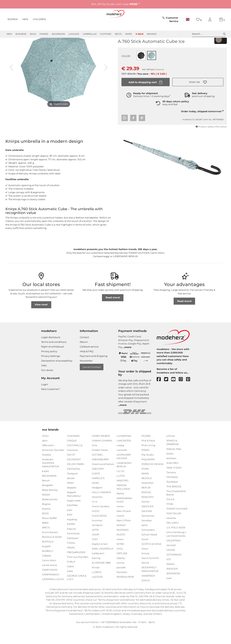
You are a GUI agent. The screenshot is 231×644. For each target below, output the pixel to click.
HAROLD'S (98, 491)
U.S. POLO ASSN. (176, 540)
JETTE (95, 543)
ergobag (72, 532)
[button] (198, 95)
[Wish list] (199, 20)
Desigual (72, 486)
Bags (33, 34)
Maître (120, 506)
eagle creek (74, 514)
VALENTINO (174, 553)
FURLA (71, 575)
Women (13, 19)
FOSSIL (71, 556)
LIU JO (120, 484)
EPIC (70, 528)
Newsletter (86, 374)
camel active (50, 578)
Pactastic (122, 585)
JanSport (97, 538)
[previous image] (11, 80)
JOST (95, 552)
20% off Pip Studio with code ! (116, 4)
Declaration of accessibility (57, 374)
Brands (152, 34)
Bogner (46, 517)
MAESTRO (122, 493)
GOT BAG (97, 468)
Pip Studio (148, 468)
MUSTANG (123, 543)
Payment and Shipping (94, 369)
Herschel (97, 510)
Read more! (113, 310)
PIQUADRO (148, 472)
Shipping (160, 82)
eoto (70, 523)
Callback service (89, 360)
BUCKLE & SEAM (52, 550)
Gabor (71, 579)
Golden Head (100, 463)
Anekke (47, 468)
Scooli (145, 552)
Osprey (121, 571)
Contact (84, 350)
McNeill (121, 538)
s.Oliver (171, 449)
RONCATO (148, 510)
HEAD (95, 496)
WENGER (172, 582)
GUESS (96, 486)
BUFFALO (48, 555)
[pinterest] (190, 392)
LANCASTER (124, 454)
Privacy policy (49, 364)
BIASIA (46, 508)
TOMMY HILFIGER (177, 522)
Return (84, 355)
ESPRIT (71, 537)
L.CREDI (97, 585)
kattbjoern (98, 566)
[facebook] (160, 392)
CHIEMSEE (73, 449)
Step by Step (174, 462)
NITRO (120, 557)
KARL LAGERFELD (103, 562)
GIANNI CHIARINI (102, 454)
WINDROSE (173, 586)
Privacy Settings (51, 369)
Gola (95, 458)
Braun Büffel (49, 531)
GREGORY (98, 482)
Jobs (44, 378)
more (128, 360)
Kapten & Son (100, 557)
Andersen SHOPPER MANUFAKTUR (50, 476)
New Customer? (51, 402)
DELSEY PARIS (75, 477)
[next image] (106, 80)
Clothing (106, 34)
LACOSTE (97, 590)
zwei (169, 591)
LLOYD (121, 489)
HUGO (96, 524)
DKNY (70, 496)
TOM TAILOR (174, 526)
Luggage (74, 34)
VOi (169, 572)
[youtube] (175, 392)
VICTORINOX (174, 568)
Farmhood (73, 546)
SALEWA (147, 524)
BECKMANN (49, 489)
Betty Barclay (50, 503)
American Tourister (53, 463)
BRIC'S (46, 540)
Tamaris (171, 485)
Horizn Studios (101, 519)
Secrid (145, 576)
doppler (72, 501)
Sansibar (147, 533)
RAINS (145, 486)
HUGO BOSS (99, 529)
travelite (171, 531)
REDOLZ (147, 491)
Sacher (146, 515)
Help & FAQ (87, 364)
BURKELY (48, 564)
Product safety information (211, 140)
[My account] (211, 20)
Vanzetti (171, 558)
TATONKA (172, 490)
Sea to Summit (150, 571)
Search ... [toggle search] (209, 34)
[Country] (188, 20)
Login (45, 397)
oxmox (121, 576)
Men (25, 19)
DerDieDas (73, 482)
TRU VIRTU (173, 536)
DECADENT (74, 472)
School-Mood (149, 548)
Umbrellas (90, 34)
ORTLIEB (122, 566)
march (120, 529)
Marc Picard (124, 524)
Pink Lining (148, 458)
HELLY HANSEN (101, 505)
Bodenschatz (50, 512)
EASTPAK (72, 518)
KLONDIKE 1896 (101, 576)
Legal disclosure (51, 350)
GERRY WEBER (101, 449)
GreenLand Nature (103, 477)
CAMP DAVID (50, 583)
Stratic (170, 467)
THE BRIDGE (174, 499)
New (9, 34)
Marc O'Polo (124, 533)
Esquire (71, 542)
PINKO (145, 463)
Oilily (120, 562)
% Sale (140, 34)
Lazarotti (122, 463)
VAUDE (171, 563)
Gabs (70, 584)
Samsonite (148, 529)
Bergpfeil (48, 498)
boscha (46, 522)
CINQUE (72, 454)
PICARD (146, 449)
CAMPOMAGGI (51, 587)
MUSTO (121, 548)
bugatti (46, 559)
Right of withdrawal (53, 360)
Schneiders (148, 543)
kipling (96, 571)
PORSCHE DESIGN (152, 477)
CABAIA (47, 569)
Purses (44, 34)
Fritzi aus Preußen (78, 570)
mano (120, 519)
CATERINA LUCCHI (53, 592)
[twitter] (168, 392)
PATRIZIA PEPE (125, 590)
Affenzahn (48, 458)
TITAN (170, 517)
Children (39, 19)
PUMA (145, 482)
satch (145, 538)
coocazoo (72, 463)
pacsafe (121, 580)
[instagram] (182, 392)
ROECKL (146, 505)
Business (21, 34)
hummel (97, 533)
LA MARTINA (124, 449)
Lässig (120, 458)
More (128, 34)
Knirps (123, 49)
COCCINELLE (75, 458)
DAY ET (71, 468)
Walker (171, 577)
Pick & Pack (148, 454)
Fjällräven (73, 551)
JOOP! (96, 548)
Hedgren (97, 501)
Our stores (47, 383)
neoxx (120, 552)
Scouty (145, 566)
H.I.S (94, 515)
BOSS (45, 526)
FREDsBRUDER (76, 565)
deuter (71, 491)
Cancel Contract (92, 380)
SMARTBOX (148, 589)
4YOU (45, 449)
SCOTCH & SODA (151, 557)
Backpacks (58, 34)
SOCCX (146, 593)
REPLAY (146, 501)
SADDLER (147, 519)
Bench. (46, 493)
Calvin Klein (49, 573)
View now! (41, 317)
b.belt (45, 484)
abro (45, 454)
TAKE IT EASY (174, 481)
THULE (170, 512)
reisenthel (147, 496)
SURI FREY (173, 476)
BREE (45, 536)
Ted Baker (172, 495)
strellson (171, 471)
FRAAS (71, 561)
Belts (118, 34)
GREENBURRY (100, 472)
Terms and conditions (54, 355)
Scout (145, 562)
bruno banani (50, 545)
